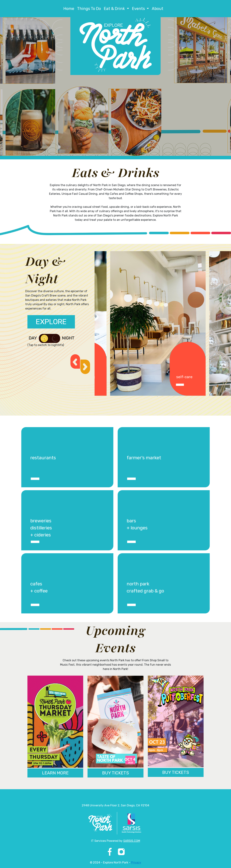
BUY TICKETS (115, 773)
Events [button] (139, 9)
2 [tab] (157, 397)
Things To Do (89, 9)
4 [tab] (168, 397)
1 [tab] (152, 397)
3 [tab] (163, 397)
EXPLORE (51, 322)
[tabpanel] (144, 323)
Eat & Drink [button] (115, 9)
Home (69, 9)
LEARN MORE (55, 773)
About (158, 9)
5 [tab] (174, 397)
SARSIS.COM (132, 841)
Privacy (136, 862)
